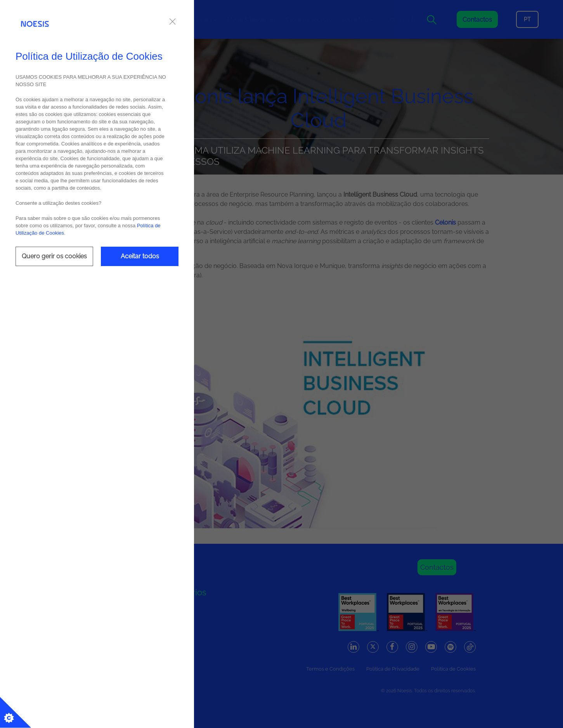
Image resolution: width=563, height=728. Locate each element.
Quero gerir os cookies (54, 256)
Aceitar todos (140, 256)
